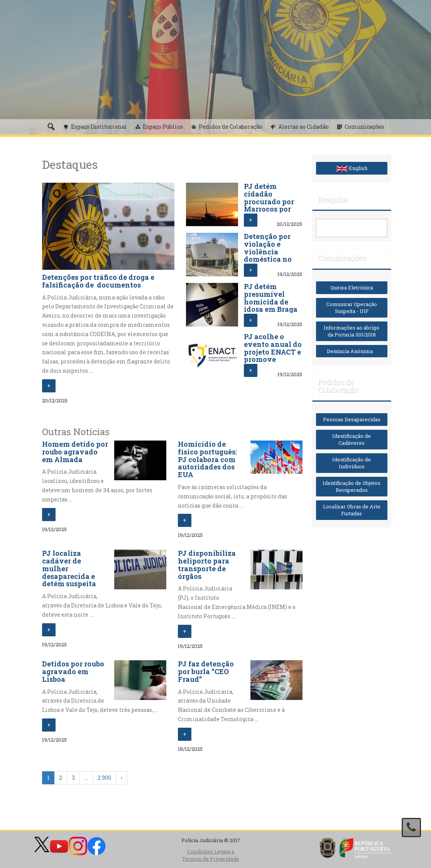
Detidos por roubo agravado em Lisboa (73, 671)
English (352, 168)
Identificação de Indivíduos (352, 463)
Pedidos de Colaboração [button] (231, 127)
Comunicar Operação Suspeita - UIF (352, 308)
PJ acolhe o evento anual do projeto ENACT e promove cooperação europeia (273, 356)
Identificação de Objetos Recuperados (352, 487)
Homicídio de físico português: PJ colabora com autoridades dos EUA (207, 459)
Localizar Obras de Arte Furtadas (352, 510)
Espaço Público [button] (163, 127)
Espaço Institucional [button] (99, 127)
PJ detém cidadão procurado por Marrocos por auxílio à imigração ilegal (269, 209)
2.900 (104, 778)
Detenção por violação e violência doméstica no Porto (268, 251)
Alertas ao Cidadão (303, 127)
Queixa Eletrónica (352, 288)
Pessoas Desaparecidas (352, 419)
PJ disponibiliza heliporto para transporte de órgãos (207, 564)
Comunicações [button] (364, 127)
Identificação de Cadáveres (352, 440)
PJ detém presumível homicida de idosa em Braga (271, 298)
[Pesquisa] (51, 127)
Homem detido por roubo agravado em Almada (75, 452)
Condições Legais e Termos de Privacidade (211, 855)
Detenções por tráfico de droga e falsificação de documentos (98, 281)
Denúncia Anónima (352, 351)
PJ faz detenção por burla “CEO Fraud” (206, 671)
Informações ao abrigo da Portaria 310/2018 (352, 331)
